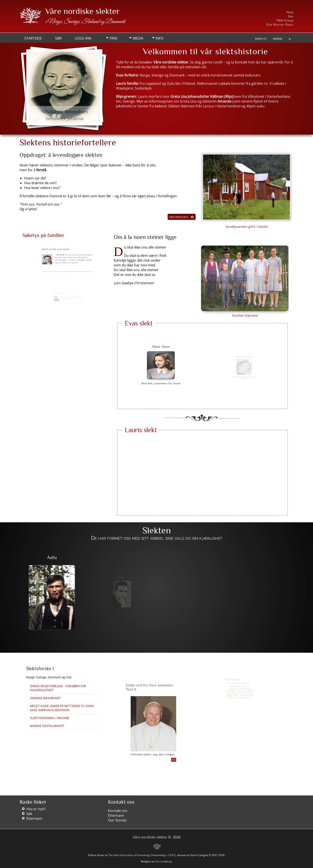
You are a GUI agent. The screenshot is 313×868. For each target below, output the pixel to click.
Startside (33, 38)
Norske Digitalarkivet (56, 709)
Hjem (290, 12)
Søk (291, 16)
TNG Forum (285, 20)
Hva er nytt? (36, 809)
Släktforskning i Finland (57, 705)
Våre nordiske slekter (82, 11)
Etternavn (34, 818)
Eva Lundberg (163, 861)
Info (160, 38)
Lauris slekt (141, 430)
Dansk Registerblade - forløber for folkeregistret (61, 693)
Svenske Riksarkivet (55, 697)
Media (138, 38)
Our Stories (117, 820)
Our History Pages (280, 24)
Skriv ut (261, 39)
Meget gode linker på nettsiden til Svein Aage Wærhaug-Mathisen (62, 701)
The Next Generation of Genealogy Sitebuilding (137, 855)
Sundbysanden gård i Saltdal (246, 227)
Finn (113, 38)
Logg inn (83, 38)
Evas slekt (139, 323)
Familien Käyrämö (245, 315)
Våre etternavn (178, 217)
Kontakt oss (118, 811)
